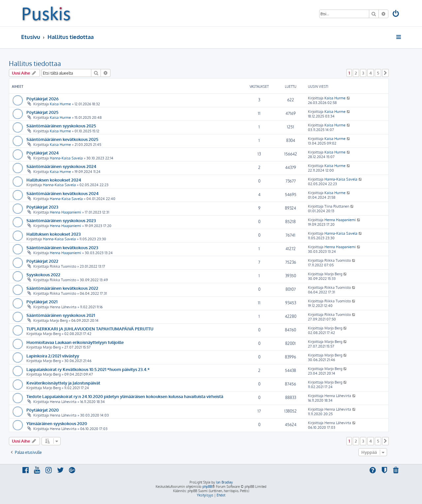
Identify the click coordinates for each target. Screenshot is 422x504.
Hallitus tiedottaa (35, 63)
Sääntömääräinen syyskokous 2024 (61, 166)
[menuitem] (396, 14)
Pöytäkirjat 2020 (43, 410)
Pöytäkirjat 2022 (42, 261)
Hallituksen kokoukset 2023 (54, 234)
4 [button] (371, 73)
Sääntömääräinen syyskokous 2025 (61, 126)
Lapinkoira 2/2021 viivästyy (53, 356)
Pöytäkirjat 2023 (42, 207)
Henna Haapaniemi (65, 212)
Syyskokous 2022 (43, 274)
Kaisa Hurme (60, 104)
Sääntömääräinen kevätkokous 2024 (62, 193)
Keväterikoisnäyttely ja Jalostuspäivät (63, 383)
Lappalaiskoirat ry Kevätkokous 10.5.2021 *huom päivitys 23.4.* (88, 369)
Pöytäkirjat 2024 (43, 153)
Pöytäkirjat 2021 (42, 302)
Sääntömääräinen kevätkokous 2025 (62, 139)
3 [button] (363, 73)
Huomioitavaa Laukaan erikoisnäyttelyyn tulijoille (75, 342)
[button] (385, 73)
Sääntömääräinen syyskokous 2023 (61, 220)
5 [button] (378, 73)
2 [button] (356, 73)
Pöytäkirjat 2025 (42, 112)
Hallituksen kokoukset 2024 (54, 180)
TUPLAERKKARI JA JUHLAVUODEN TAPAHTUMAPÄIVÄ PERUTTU (90, 329)
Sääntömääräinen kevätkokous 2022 (62, 288)
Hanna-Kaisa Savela (66, 158)
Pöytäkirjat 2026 (43, 99)
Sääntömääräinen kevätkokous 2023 (62, 247)
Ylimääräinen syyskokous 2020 (57, 423)
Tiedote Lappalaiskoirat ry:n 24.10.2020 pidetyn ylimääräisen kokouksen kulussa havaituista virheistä (125, 396)
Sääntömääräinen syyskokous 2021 (61, 315)
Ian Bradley (224, 482)
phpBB (207, 487)
